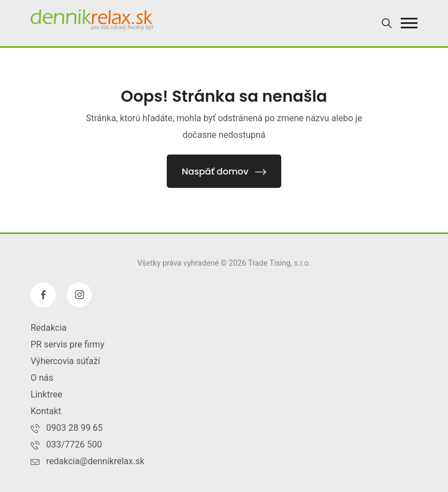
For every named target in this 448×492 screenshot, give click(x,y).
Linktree (46, 394)
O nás (42, 378)
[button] (409, 23)
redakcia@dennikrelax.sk (95, 461)
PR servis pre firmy (68, 344)
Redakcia (49, 328)
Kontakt (46, 411)
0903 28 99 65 (74, 428)
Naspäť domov (224, 172)
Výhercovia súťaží (65, 361)
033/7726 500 (74, 444)
